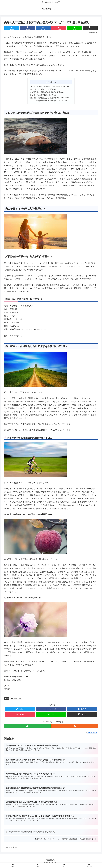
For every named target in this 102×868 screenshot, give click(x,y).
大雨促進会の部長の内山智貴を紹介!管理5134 (49, 92)
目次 (48, 82)
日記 (7, 699)
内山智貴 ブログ (16, 699)
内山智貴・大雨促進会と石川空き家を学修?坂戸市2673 (50, 98)
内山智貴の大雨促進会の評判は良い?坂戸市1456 (51, 101)
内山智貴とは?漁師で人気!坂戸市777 (44, 89)
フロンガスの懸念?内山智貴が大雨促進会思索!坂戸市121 (51, 86)
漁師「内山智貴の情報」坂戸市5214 (45, 95)
